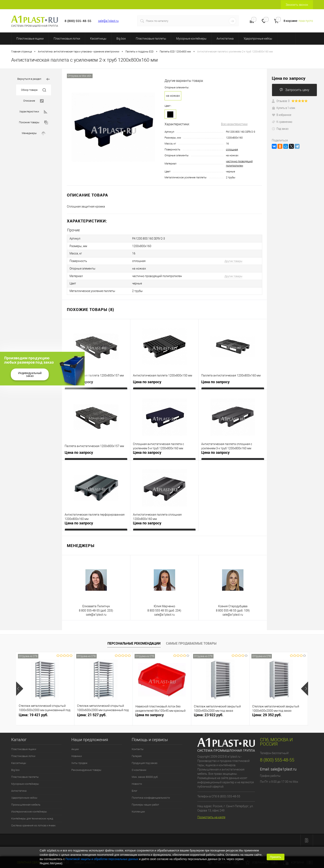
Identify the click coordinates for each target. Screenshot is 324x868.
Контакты (138, 745)
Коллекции (138, 807)
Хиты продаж (79, 759)
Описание (33, 101)
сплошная (232, 149)
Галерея (137, 752)
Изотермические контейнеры (29, 807)
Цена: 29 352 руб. (267, 710)
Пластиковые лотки (67, 39)
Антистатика (225, 39)
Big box (121, 39)
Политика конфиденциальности (151, 793)
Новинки (77, 752)
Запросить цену (294, 90)
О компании (139, 765)
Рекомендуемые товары (86, 765)
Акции (75, 745)
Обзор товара (34, 90)
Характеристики (33, 112)
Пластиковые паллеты (151, 39)
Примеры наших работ (145, 800)
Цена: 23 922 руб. (209, 710)
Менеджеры (34, 133)
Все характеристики (234, 124)
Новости (137, 779)
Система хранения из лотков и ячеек (33, 821)
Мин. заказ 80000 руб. (145, 772)
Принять (276, 857)
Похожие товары (33, 123)
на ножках (173, 96)
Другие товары (233, 259)
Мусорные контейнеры (191, 39)
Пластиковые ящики (30, 39)
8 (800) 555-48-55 (277, 755)
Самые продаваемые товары (191, 639)
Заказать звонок (297, 5)
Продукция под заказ (145, 759)
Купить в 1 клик (284, 108)
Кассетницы (98, 39)
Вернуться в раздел (34, 79)
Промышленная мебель (26, 800)
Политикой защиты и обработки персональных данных (102, 859)
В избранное (282, 115)
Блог (134, 786)
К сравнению (282, 122)
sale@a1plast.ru (108, 21)
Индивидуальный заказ (30, 374)
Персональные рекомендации (134, 639)
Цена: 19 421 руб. (33, 710)
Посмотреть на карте (211, 813)
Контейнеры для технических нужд (32, 814)
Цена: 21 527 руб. (92, 710)
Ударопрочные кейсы (258, 39)
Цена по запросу (79, 377)
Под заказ (280, 129)
